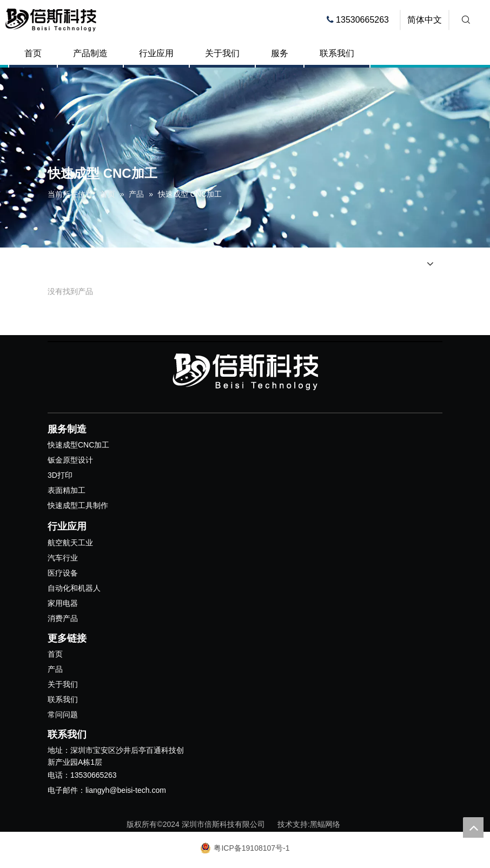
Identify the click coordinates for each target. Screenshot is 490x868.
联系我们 (337, 53)
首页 (33, 53)
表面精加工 (67, 490)
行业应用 (156, 53)
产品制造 (90, 53)
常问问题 (63, 715)
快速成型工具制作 (78, 505)
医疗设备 (63, 573)
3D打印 (60, 475)
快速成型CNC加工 (78, 445)
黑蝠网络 (325, 824)
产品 (55, 669)
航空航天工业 (70, 543)
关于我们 (222, 53)
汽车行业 (63, 558)
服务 (280, 53)
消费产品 (63, 618)
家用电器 (63, 603)
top (473, 827)
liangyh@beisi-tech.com (126, 790)
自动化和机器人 (74, 588)
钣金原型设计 (70, 460)
